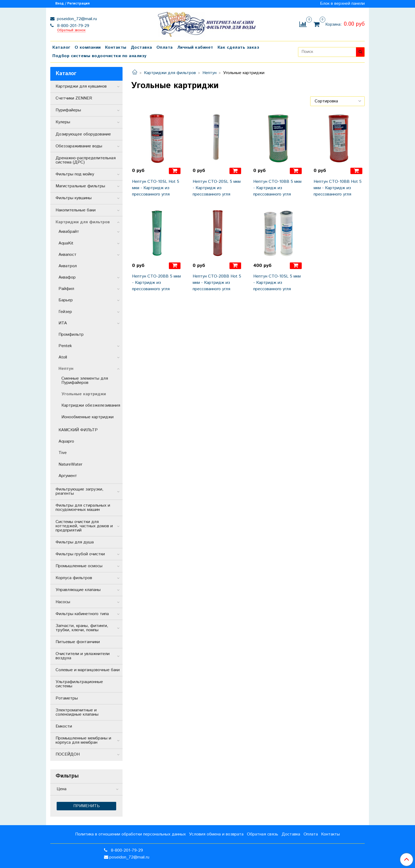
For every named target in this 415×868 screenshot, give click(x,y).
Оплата (165, 47)
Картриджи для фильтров (170, 73)
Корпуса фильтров (74, 578)
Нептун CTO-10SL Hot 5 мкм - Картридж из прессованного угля (156, 188)
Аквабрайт (69, 232)
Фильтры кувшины (74, 198)
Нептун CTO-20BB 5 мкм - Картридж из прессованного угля (156, 283)
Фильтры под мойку (75, 174)
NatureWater (70, 464)
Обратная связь (263, 834)
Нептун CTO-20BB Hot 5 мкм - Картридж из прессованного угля (217, 283)
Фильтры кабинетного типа (82, 614)
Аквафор (67, 277)
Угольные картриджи (84, 394)
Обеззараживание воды (79, 146)
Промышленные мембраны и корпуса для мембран (83, 740)
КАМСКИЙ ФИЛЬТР (78, 430)
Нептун (209, 73)
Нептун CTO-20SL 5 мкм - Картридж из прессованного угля (217, 188)
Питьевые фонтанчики (78, 642)
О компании (88, 47)
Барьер (66, 300)
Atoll (63, 357)
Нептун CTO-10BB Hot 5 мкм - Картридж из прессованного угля (338, 188)
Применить (87, 806)
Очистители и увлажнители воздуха (83, 656)
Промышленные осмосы (79, 566)
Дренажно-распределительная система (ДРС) (86, 160)
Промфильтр (71, 335)
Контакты (116, 47)
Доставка (141, 47)
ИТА (63, 323)
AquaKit (66, 243)
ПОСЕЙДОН (68, 754)
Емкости (64, 726)
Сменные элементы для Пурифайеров (85, 381)
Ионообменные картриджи (87, 417)
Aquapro (66, 441)
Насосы (63, 602)
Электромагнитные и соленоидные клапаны (77, 712)
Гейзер (65, 312)
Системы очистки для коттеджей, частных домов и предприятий (84, 526)
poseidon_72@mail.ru (76, 19)
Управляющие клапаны (78, 590)
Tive (63, 453)
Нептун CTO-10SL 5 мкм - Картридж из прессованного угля (277, 283)
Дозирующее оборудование (83, 134)
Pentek (65, 346)
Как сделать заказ (238, 47)
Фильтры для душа (75, 542)
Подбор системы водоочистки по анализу (100, 56)
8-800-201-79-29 (73, 26)
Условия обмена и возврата (216, 834)
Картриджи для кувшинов (81, 86)
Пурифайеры (68, 110)
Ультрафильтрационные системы (79, 684)
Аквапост (67, 255)
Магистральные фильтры (80, 186)
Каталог (61, 47)
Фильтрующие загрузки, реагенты (80, 491)
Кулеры (63, 122)
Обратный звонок (71, 31)
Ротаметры (67, 698)
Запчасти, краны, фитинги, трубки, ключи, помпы (82, 628)
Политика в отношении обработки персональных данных (130, 834)
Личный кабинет (195, 47)
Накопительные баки (76, 210)
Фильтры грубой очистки (80, 554)
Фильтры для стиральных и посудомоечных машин (83, 508)
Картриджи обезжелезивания (91, 405)
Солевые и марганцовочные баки (88, 670)
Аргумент (68, 476)
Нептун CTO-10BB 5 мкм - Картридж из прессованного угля (277, 188)
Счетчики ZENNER (74, 98)
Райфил (66, 289)
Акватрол (68, 266)
